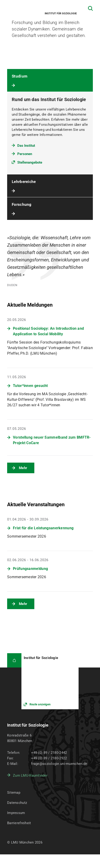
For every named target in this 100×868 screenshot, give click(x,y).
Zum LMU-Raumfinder (30, 775)
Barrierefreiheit (19, 823)
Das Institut (26, 146)
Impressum (16, 813)
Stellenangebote (30, 162)
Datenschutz (17, 803)
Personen (25, 154)
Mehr (23, 468)
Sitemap (14, 793)
